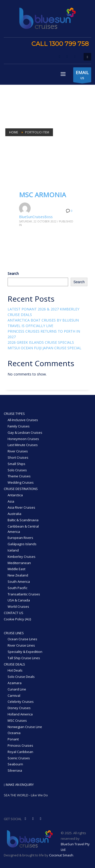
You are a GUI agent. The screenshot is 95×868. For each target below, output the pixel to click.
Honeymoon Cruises (23, 439)
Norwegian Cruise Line (25, 727)
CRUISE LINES (14, 633)
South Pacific (17, 588)
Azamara (15, 683)
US (82, 76)
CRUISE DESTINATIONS (21, 489)
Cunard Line (17, 689)
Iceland (13, 550)
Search (13, 273)
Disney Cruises (19, 708)
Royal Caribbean (20, 752)
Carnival (14, 696)
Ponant (13, 739)
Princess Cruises (20, 745)
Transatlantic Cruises (24, 594)
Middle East (16, 569)
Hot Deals (15, 670)
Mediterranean (19, 563)
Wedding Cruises (21, 482)
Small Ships (16, 464)
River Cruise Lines (21, 645)
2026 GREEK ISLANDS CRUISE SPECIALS (41, 342)
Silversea (15, 770)
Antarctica (15, 495)
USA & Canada (19, 600)
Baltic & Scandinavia (23, 520)
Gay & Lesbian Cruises (25, 432)
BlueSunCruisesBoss (36, 217)
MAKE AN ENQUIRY (19, 785)
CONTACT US (14, 613)
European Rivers (20, 538)
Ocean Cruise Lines (22, 639)
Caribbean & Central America (23, 529)
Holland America (20, 714)
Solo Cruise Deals (21, 677)
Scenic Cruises (19, 758)
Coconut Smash (61, 855)
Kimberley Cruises (22, 557)
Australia (14, 514)
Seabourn (15, 764)
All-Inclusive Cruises (23, 420)
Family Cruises (19, 426)
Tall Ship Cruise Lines (24, 658)
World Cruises (18, 606)
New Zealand (18, 575)
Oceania (14, 733)
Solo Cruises (17, 470)
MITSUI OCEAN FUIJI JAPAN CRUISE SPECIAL (44, 348)
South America (19, 582)
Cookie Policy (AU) (17, 619)
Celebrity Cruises (21, 702)
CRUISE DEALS (14, 664)
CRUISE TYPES (14, 414)
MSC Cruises (17, 720)
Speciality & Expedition (25, 652)
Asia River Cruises (21, 507)
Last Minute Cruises (23, 445)
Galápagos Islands (22, 544)
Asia (11, 501)
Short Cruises (18, 457)
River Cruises (18, 451)
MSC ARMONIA (42, 195)
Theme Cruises (19, 476)
